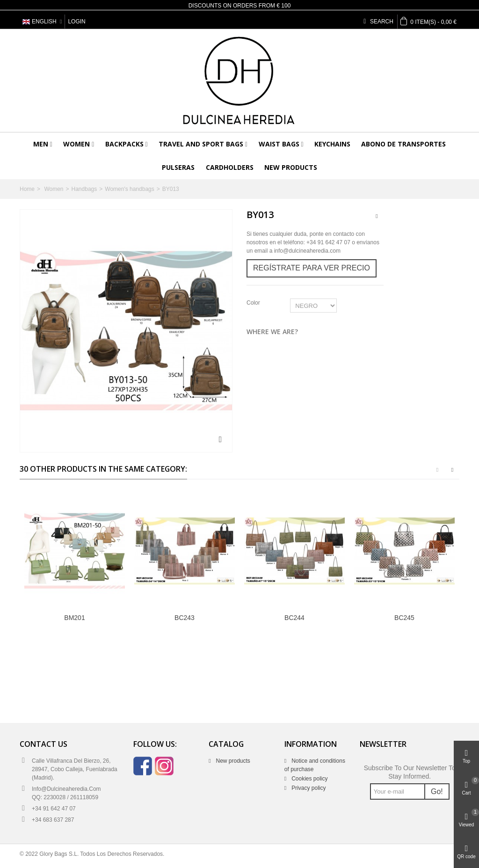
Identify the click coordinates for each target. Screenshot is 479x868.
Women (76, 144)
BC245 (404, 618)
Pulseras (178, 167)
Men (41, 144)
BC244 (294, 618)
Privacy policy (308, 788)
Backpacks (124, 144)
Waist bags (279, 144)
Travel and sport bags (201, 144)
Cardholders (230, 167)
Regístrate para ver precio (312, 268)
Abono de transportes (403, 144)
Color (254, 303)
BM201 (74, 618)
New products (291, 167)
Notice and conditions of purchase (315, 765)
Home (27, 189)
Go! (437, 791)
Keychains (332, 144)
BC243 (185, 618)
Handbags (84, 189)
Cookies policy (309, 779)
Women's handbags (129, 189)
